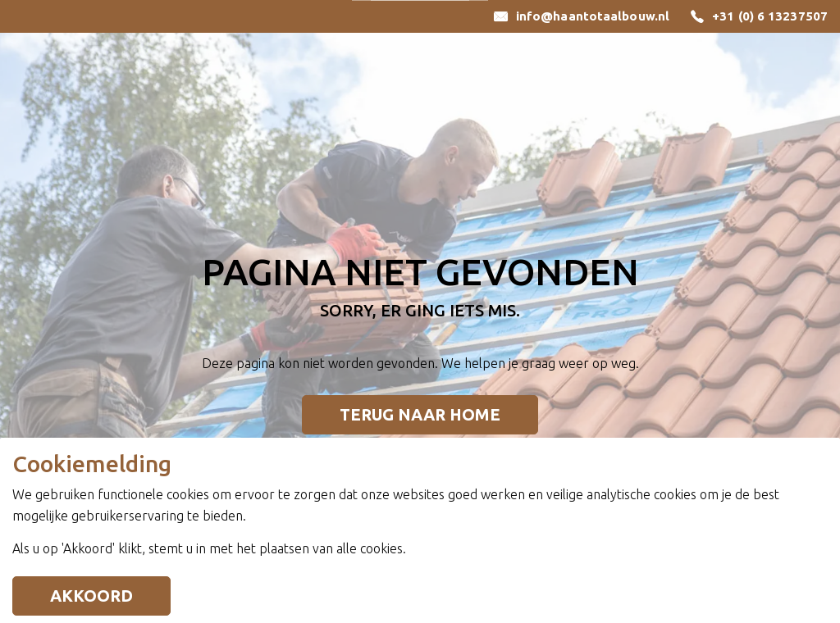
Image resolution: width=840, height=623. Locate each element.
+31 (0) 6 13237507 (770, 16)
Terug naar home (420, 415)
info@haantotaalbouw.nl (593, 16)
